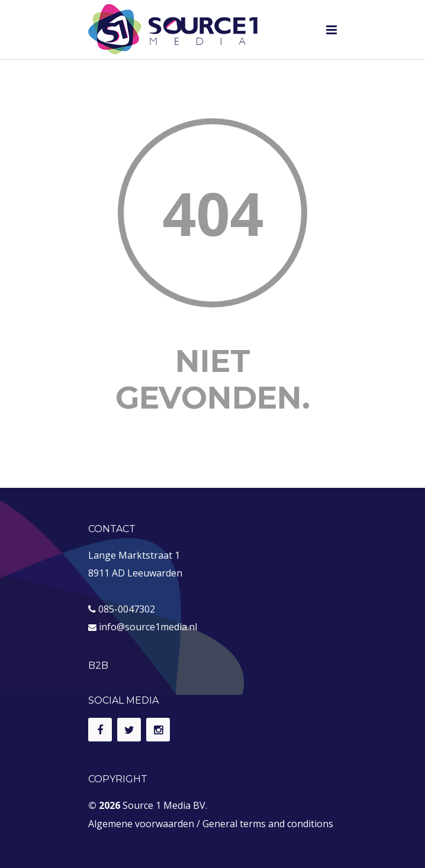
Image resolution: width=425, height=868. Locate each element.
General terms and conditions (268, 824)
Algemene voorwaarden (141, 824)
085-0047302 (127, 609)
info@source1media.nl (148, 627)
